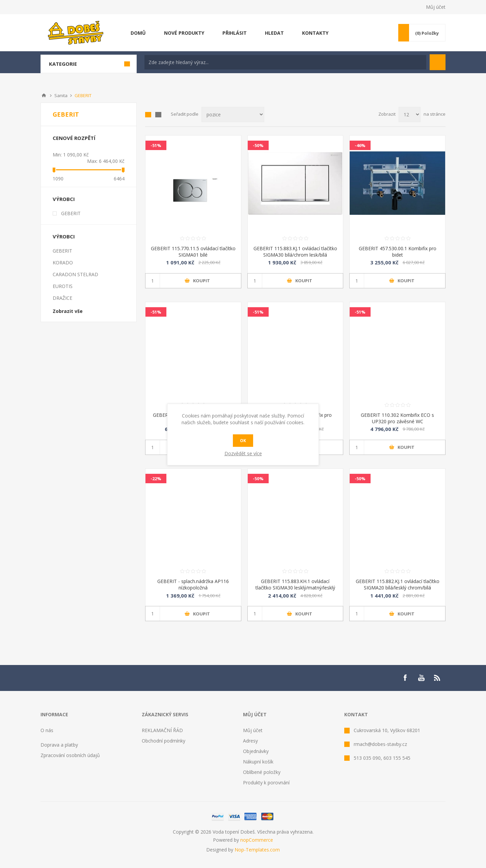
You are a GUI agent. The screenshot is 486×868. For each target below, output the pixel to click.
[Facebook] (405, 678)
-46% (360, 145)
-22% (156, 479)
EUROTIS (63, 286)
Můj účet (436, 7)
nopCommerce (257, 840)
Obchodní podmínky (164, 741)
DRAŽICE (62, 298)
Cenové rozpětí (74, 138)
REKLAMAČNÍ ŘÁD (162, 730)
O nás (47, 730)
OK (243, 441)
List (158, 115)
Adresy (250, 741)
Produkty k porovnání (266, 783)
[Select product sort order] (233, 114)
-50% (258, 145)
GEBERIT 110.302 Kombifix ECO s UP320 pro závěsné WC (397, 418)
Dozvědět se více (243, 453)
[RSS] (437, 678)
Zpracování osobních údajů (70, 755)
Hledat (438, 62)
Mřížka (148, 115)
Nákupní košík (258, 762)
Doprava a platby (59, 745)
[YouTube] (421, 678)
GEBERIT (71, 213)
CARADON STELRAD (75, 274)
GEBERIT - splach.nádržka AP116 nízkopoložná (193, 584)
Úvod (44, 95)
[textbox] (285, 62)
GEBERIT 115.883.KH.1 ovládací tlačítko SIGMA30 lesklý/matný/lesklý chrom (295, 588)
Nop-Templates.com (257, 850)
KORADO (63, 263)
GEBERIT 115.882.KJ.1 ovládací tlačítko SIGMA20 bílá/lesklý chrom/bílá (398, 584)
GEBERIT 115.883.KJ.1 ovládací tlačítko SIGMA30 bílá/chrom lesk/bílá (295, 252)
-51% (156, 145)
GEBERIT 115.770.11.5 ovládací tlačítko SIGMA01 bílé (193, 252)
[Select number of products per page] (410, 114)
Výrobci (64, 199)
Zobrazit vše (68, 311)
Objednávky (256, 751)
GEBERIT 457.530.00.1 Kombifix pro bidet (398, 252)
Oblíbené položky (262, 772)
